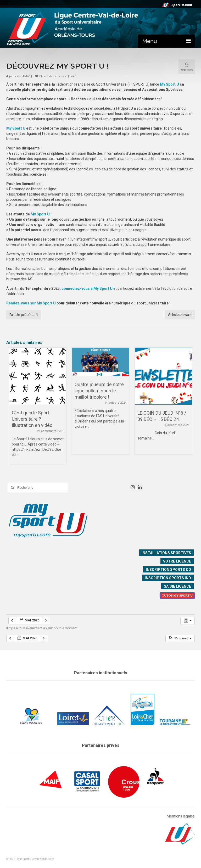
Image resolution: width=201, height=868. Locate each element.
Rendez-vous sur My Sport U (31, 303)
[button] (180, 639)
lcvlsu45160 (22, 76)
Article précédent (24, 315)
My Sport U (169, 84)
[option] (38, 408)
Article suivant (180, 315)
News (62, 76)
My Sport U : (41, 214)
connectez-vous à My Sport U (87, 288)
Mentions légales (181, 816)
